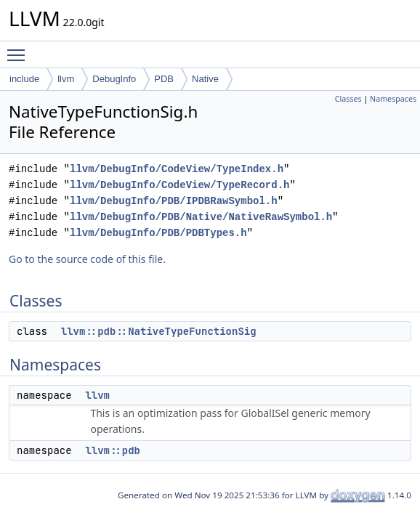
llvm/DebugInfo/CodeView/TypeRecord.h (179, 185)
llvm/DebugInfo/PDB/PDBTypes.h (158, 233)
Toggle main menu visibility (20, 49)
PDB (164, 79)
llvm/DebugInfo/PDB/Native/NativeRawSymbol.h (201, 217)
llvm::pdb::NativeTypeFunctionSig (159, 331)
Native (205, 79)
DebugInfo (114, 79)
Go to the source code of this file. (87, 259)
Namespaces (393, 99)
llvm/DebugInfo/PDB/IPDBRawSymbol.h (174, 201)
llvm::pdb (113, 450)
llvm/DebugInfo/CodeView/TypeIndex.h (177, 169)
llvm (66, 79)
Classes (348, 99)
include (24, 79)
